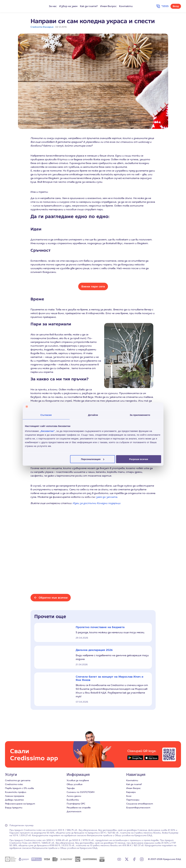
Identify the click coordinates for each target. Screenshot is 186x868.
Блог (129, 796)
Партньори (133, 800)
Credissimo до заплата (18, 780)
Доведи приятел (14, 800)
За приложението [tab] (140, 415)
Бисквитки (73, 800)
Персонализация (93, 459)
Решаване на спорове (79, 808)
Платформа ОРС (76, 804)
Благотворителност (138, 808)
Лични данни (74, 796)
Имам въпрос (108, 6)
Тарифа (71, 788)
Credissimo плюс (14, 784)
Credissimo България (42, 27)
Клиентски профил (16, 792)
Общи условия (74, 784)
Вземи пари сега (93, 286)
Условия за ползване (78, 780)
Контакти (126, 6)
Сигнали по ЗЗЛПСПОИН (81, 792)
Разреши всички (139, 459)
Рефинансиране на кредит (20, 804)
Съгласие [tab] (46, 415)
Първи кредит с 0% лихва (19, 788)
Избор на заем (68, 6)
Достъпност (74, 811)
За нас (53, 6)
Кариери (131, 792)
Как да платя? (89, 6)
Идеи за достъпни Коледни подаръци (97, 503)
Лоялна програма (15, 796)
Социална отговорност (140, 804)
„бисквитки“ (47, 431)
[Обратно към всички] (51, 598)
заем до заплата (107, 497)
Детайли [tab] (93, 415)
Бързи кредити (14, 808)
